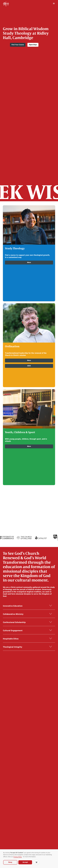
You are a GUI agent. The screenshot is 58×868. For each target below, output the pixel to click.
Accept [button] (25, 862)
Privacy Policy (18, 857)
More (29, 263)
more (29, 446)
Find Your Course (18, 45)
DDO (29, 366)
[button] (54, 4)
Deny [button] (10, 862)
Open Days (33, 45)
